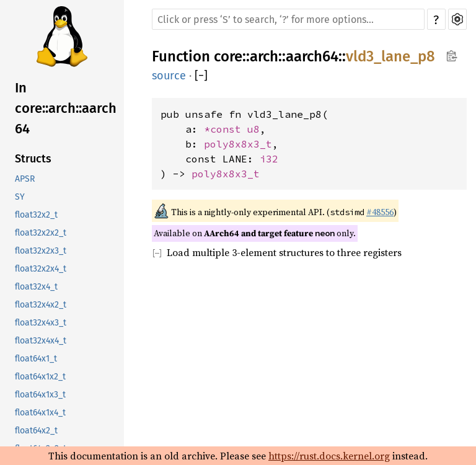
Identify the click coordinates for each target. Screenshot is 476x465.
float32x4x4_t (41, 341)
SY (20, 197)
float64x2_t (36, 431)
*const (226, 129)
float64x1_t (36, 359)
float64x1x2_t (40, 377)
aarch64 (312, 56)
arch (264, 56)
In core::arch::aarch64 (66, 108)
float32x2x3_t (41, 251)
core (228, 56)
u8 (253, 129)
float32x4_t (36, 287)
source (169, 76)
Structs (33, 159)
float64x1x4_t (40, 413)
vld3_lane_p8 (390, 56)
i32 (269, 159)
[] (201, 76)
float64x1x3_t (40, 395)
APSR (25, 179)
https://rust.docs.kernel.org (329, 456)
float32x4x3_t (41, 323)
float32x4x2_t (41, 305)
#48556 (380, 212)
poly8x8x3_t (238, 144)
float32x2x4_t (41, 269)
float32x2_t (36, 215)
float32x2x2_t (41, 233)
